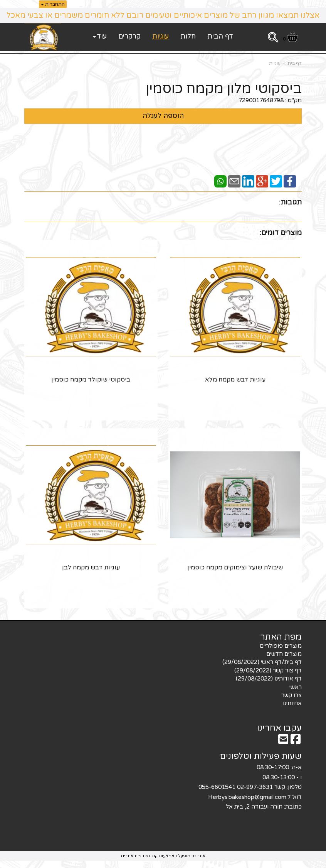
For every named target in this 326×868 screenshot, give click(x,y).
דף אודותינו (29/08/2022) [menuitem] (269, 678)
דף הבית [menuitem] (220, 36)
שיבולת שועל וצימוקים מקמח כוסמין (235, 567)
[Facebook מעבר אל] (296, 741)
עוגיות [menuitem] (160, 36)
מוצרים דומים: (281, 233)
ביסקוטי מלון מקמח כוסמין (224, 89)
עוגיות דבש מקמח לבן (91, 567)
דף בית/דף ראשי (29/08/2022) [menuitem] (262, 662)
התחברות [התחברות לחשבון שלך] (53, 4)
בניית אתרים (133, 855)
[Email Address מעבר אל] (283, 741)
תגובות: (290, 202)
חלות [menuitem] (188, 36)
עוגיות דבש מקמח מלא (235, 379)
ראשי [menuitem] (296, 686)
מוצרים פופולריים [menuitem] (281, 645)
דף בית (295, 63)
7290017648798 (261, 100)
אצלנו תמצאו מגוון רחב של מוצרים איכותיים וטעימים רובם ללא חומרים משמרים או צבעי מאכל (163, 15)
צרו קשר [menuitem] (292, 694)
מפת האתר (281, 637)
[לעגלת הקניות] (290, 39)
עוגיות (275, 63)
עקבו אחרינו (279, 727)
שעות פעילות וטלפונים (261, 756)
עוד (100, 36)
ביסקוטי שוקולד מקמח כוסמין (91, 379)
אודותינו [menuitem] (292, 703)
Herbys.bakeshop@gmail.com (247, 796)
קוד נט (151, 855)
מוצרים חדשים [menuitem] (284, 653)
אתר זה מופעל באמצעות (163, 855)
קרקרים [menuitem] (129, 36)
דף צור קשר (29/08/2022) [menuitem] (268, 670)
